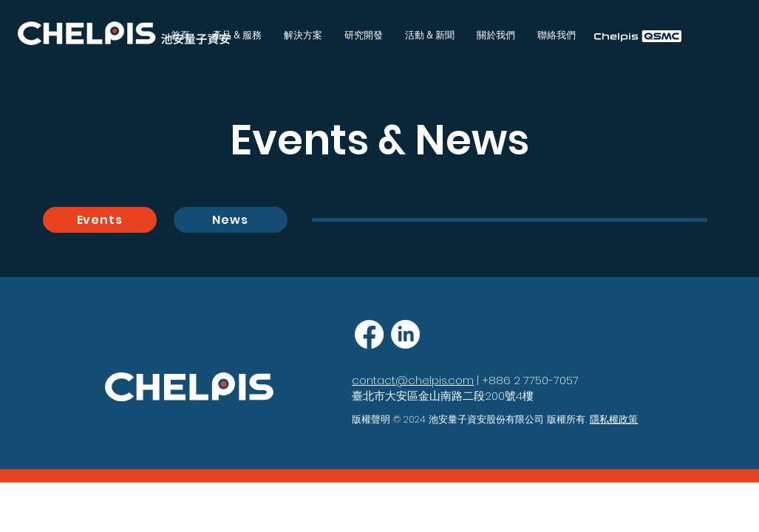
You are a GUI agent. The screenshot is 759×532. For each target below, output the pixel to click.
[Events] (100, 220)
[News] (231, 220)
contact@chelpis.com (413, 380)
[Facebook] (369, 334)
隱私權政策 (614, 419)
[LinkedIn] (405, 334)
